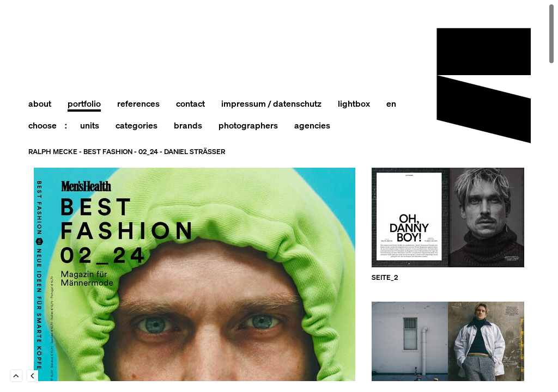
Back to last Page (33, 376)
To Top (16, 376)
